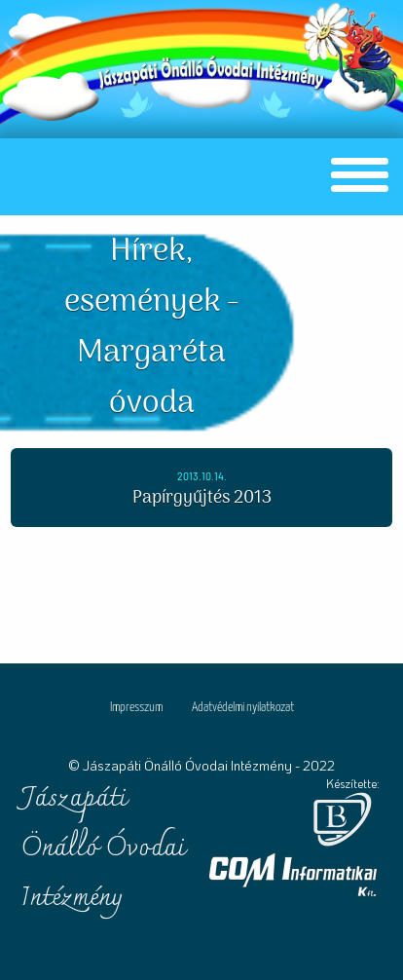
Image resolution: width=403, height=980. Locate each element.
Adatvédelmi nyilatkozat (243, 708)
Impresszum (136, 708)
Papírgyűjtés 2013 (202, 498)
